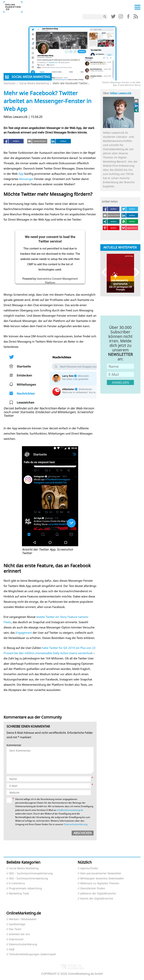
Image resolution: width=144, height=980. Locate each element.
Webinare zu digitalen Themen (100, 883)
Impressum (16, 939)
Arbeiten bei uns (19, 934)
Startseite (10, 83)
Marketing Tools (19, 894)
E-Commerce (17, 883)
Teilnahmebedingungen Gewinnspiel (32, 954)
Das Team (15, 929)
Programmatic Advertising (25, 888)
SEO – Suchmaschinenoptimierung (31, 873)
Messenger (26, 179)
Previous (106, 272)
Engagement (24, 633)
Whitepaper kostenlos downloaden (102, 879)
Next (135, 272)
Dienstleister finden (93, 888)
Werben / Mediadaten (23, 919)
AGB (12, 949)
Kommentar (14, 745)
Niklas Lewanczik (120, 93)
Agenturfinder (89, 868)
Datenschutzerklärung (76, 824)
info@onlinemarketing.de (70, 810)
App (21, 174)
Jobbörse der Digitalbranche (98, 894)
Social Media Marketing (34, 83)
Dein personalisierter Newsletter (101, 873)
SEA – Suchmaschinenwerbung (28, 879)
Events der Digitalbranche (97, 899)
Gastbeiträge (17, 924)
